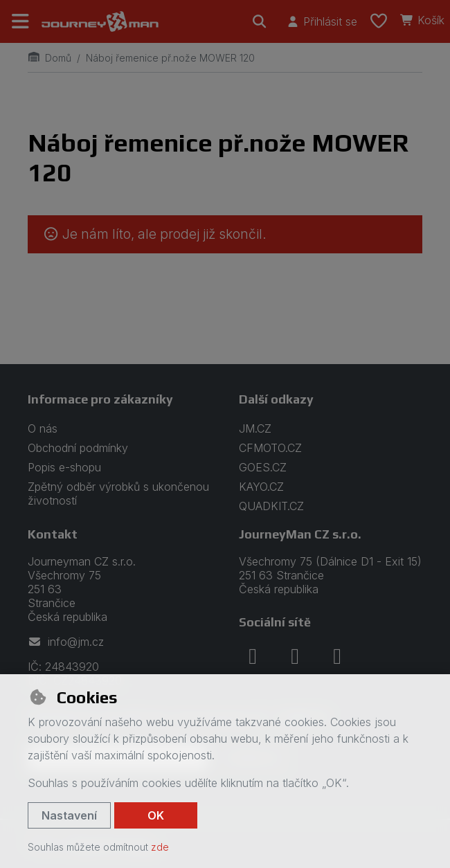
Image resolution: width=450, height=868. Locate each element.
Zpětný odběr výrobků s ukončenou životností (118, 494)
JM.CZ (255, 428)
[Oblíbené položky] (379, 21)
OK (156, 815)
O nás (43, 428)
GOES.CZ (263, 467)
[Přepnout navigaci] (21, 21)
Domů (49, 58)
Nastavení (69, 815)
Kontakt (53, 534)
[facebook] (253, 656)
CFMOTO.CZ (270, 448)
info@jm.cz (66, 642)
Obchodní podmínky (78, 448)
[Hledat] (260, 21)
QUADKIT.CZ (271, 506)
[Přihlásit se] (322, 21)
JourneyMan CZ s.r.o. (300, 534)
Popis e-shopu (64, 467)
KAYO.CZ (261, 487)
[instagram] (295, 656)
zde (160, 847)
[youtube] (337, 656)
